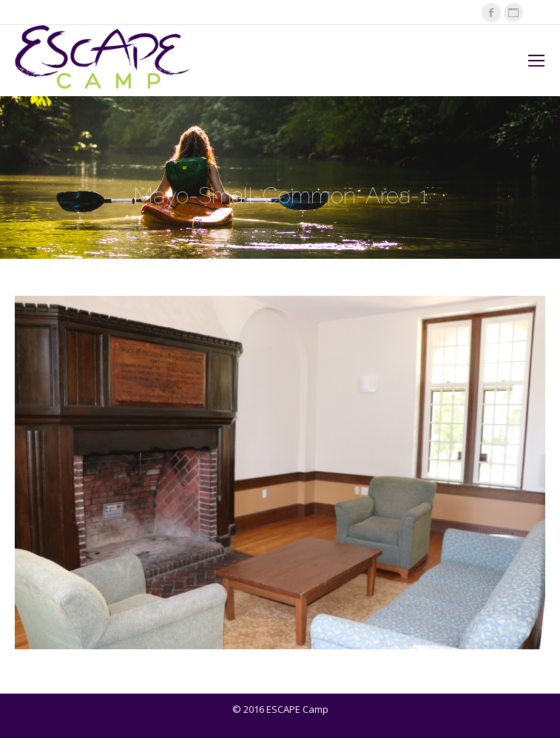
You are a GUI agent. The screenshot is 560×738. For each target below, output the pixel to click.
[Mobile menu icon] (536, 61)
